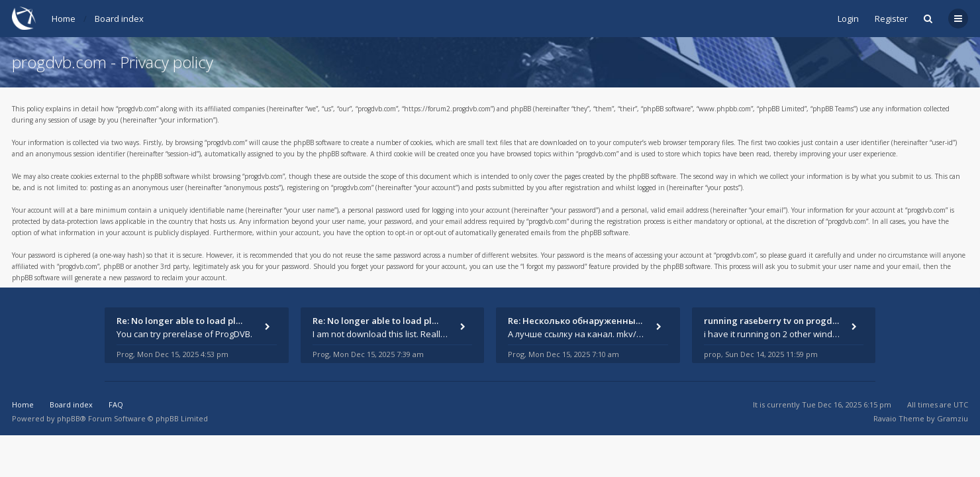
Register (891, 19)
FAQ (116, 404)
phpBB (69, 418)
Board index (119, 19)
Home (64, 19)
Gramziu (953, 418)
